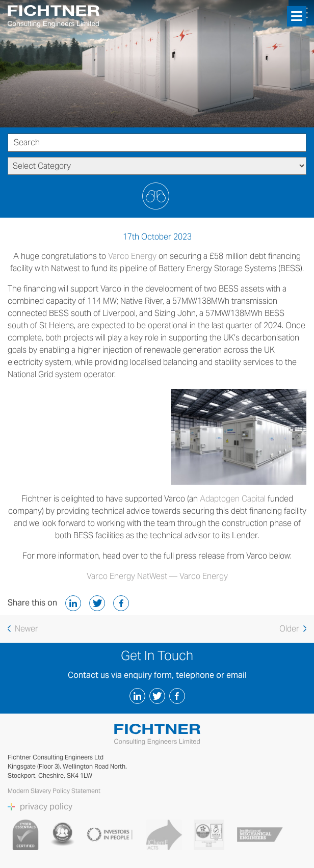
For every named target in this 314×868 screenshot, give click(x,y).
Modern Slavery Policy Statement (55, 791)
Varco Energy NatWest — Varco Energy (157, 576)
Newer (23, 629)
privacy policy (46, 807)
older (293, 629)
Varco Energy (132, 256)
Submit (157, 196)
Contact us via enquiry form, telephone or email (157, 675)
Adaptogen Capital (233, 499)
